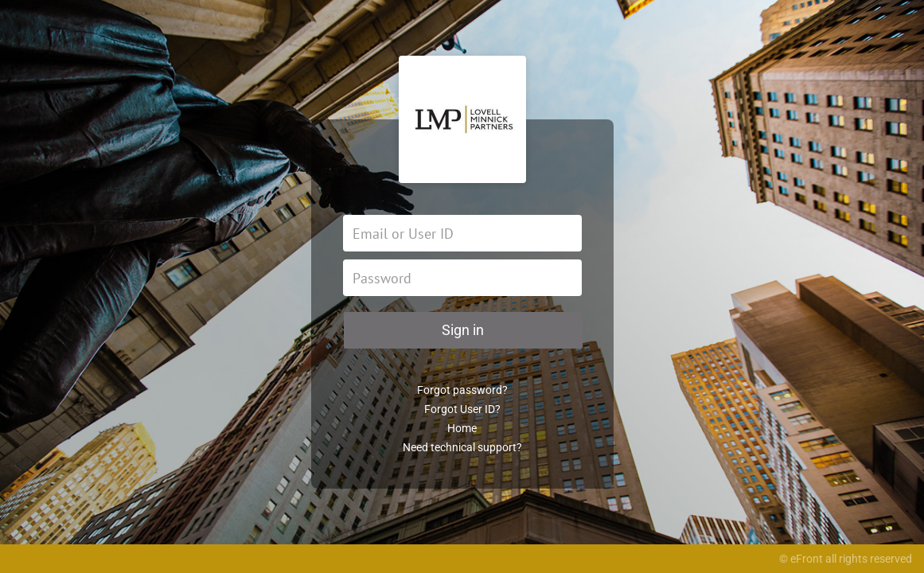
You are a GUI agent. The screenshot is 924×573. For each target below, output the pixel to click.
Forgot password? (462, 390)
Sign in (463, 330)
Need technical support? (462, 447)
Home (462, 428)
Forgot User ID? (462, 409)
